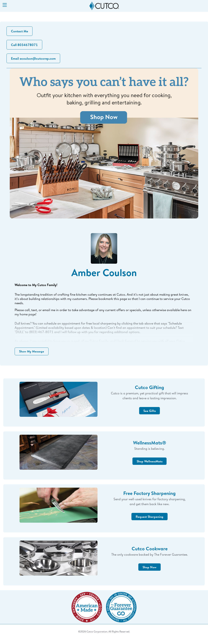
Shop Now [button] (149, 573)
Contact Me (20, 32)
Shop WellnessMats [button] (149, 467)
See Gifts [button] (150, 416)
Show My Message (33, 355)
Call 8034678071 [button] (25, 46)
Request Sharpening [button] (149, 522)
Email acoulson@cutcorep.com (34, 60)
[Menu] (5, 5)
